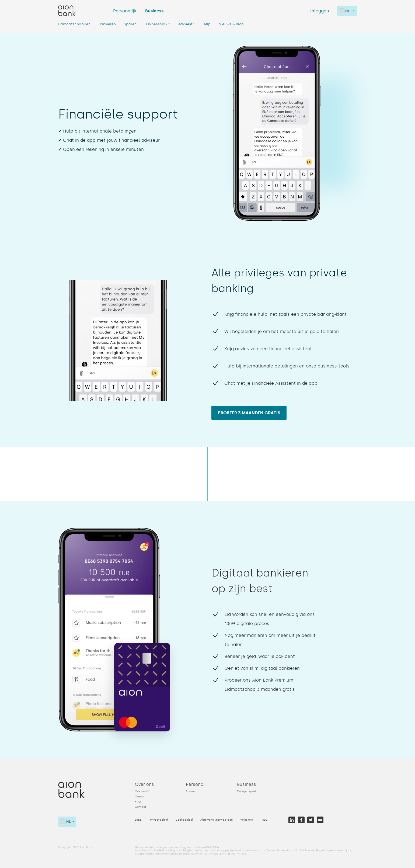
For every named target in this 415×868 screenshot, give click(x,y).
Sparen (130, 24)
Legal (139, 819)
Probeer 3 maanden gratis (250, 412)
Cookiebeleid (184, 819)
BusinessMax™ (157, 24)
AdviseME (186, 24)
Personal (195, 784)
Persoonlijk (125, 11)
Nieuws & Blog (231, 24)
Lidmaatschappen (74, 24)
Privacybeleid (159, 819)
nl (345, 11)
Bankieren (107, 24)
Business (154, 11)
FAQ (138, 801)
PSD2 (264, 819)
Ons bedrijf (142, 791)
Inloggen (320, 11)
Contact (140, 806)
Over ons (144, 784)
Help (207, 24)
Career (140, 796)
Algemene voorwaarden (217, 819)
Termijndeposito (248, 791)
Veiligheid (247, 819)
